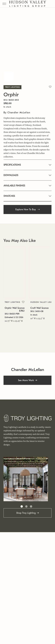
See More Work (26, 380)
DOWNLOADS (11, 175)
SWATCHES (9, 196)
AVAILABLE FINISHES (14, 186)
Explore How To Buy (28, 209)
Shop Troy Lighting (26, 513)
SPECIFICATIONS (12, 165)
